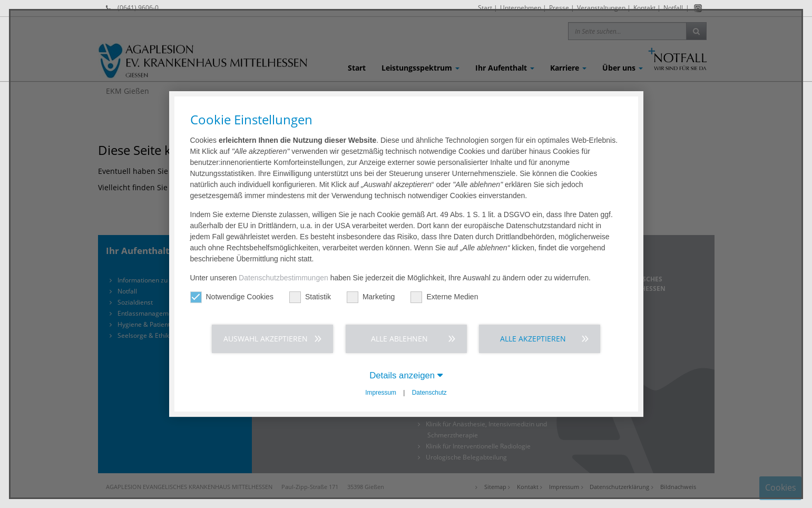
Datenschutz (429, 393)
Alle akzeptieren (533, 339)
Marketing (371, 297)
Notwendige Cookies (232, 297)
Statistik (310, 297)
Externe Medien (444, 297)
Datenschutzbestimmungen (283, 278)
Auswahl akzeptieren (266, 339)
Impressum (381, 393)
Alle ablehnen (399, 339)
